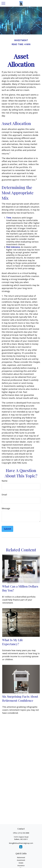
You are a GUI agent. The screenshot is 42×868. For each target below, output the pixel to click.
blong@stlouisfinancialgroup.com (21, 843)
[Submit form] (7, 529)
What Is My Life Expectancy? (13, 642)
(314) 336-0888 (24, 833)
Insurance (21, 865)
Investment (21, 860)
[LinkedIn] (21, 847)
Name (5, 481)
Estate (21, 863)
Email (4, 495)
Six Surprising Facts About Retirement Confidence (20, 698)
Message (6, 508)
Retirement (21, 857)
